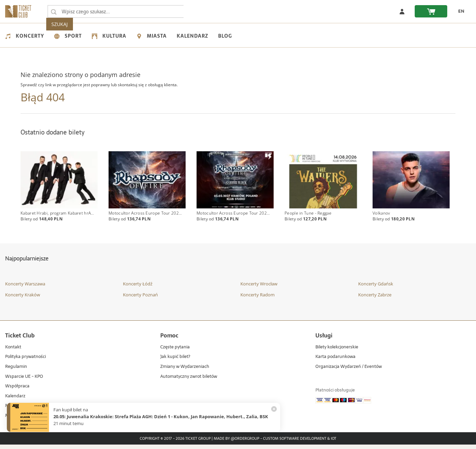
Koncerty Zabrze (375, 299)
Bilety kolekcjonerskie (337, 352)
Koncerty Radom (258, 299)
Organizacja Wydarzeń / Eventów (349, 371)
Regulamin (16, 371)
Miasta (152, 36)
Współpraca (17, 391)
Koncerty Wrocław (259, 288)
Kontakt (13, 352)
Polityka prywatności (26, 361)
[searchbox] (116, 11)
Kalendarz (192, 36)
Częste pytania (175, 352)
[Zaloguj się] (402, 11)
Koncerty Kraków (23, 299)
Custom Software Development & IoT (300, 443)
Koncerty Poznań (140, 299)
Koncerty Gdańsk (376, 288)
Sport (68, 36)
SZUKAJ (198, 11)
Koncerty (25, 36)
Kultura (109, 36)
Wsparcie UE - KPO (24, 381)
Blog (225, 36)
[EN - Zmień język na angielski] (459, 11)
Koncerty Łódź (138, 288)
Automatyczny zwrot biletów (189, 381)
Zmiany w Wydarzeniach (185, 371)
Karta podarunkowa (335, 361)
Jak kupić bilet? (175, 361)
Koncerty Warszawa (25, 288)
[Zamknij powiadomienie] (274, 409)
